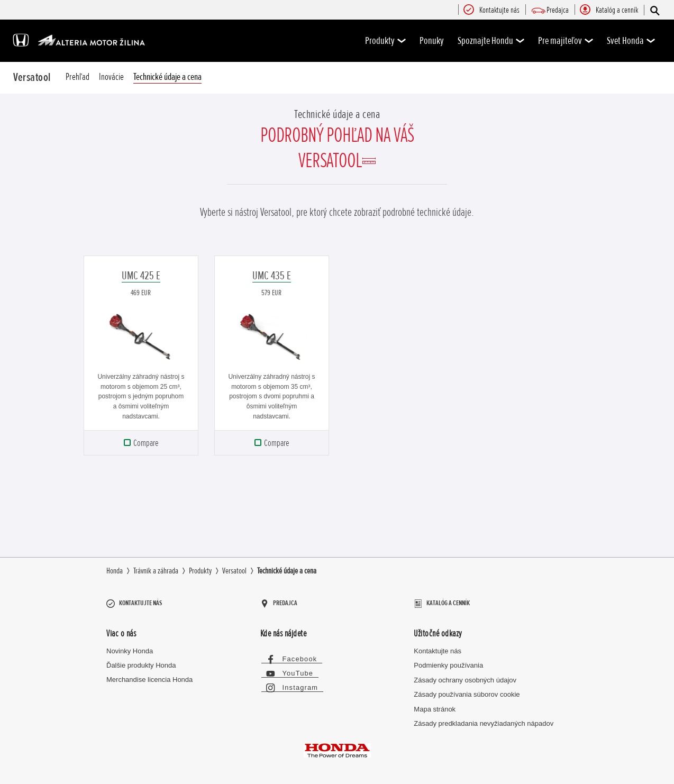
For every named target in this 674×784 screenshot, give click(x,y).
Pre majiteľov (566, 41)
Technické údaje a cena (167, 77)
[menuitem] (499, 11)
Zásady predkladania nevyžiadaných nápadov (484, 719)
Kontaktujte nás (438, 646)
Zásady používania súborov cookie (467, 690)
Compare (146, 443)
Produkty (385, 41)
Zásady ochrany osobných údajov (465, 675)
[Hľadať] (654, 10)
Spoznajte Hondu (491, 41)
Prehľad (78, 77)
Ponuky (432, 41)
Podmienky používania (448, 661)
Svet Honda (631, 41)
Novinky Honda (130, 646)
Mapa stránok (435, 704)
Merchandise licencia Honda (149, 675)
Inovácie (111, 77)
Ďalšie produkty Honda (141, 660)
